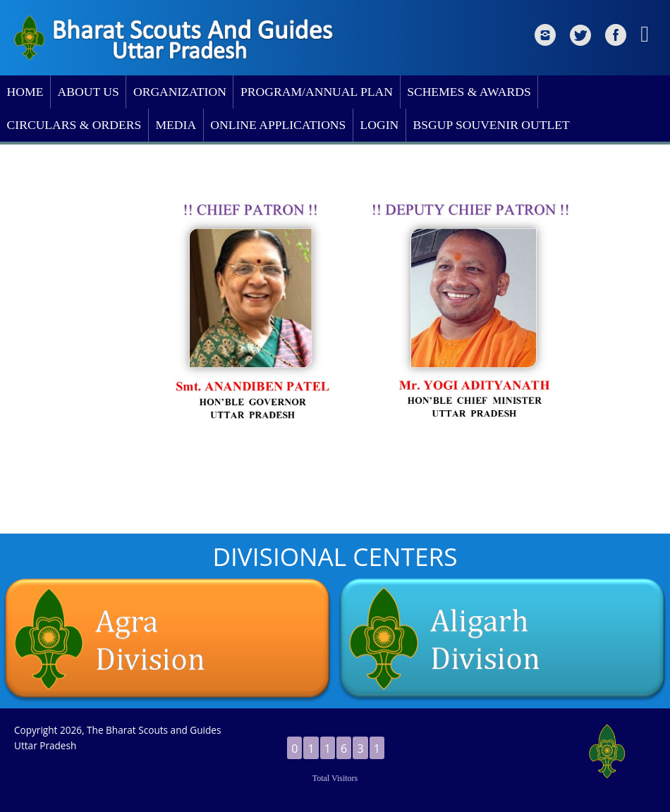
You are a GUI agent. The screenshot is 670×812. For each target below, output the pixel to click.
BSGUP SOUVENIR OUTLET (491, 125)
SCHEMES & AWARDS (469, 92)
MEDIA (176, 125)
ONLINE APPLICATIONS (278, 125)
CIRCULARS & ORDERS (74, 125)
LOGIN (380, 125)
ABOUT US (89, 92)
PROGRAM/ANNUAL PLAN (317, 92)
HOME (25, 92)
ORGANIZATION (180, 92)
